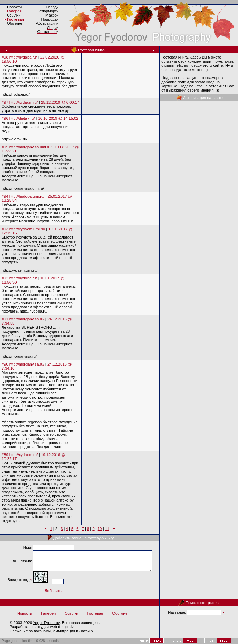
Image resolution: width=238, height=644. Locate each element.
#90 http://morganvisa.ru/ (23, 364)
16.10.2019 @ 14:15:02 (58, 118)
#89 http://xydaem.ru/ (20, 455)
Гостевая (15, 19)
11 (107, 529)
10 (100, 529)
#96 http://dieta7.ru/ (18, 118)
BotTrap (70, 641)
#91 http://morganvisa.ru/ (23, 319)
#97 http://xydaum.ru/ (20, 102)
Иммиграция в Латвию (73, 631)
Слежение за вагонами (30, 631)
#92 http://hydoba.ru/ (19, 278)
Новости (25, 613)
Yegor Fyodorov (46, 623)
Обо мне (120, 613)
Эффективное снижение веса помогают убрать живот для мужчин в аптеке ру (37, 108)
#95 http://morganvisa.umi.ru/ (27, 147)
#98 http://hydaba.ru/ (19, 57)
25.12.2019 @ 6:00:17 (60, 102)
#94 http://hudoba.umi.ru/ (23, 196)
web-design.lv (62, 627)
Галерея (14, 11)
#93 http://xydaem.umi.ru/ (23, 229)
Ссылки (71, 613)
